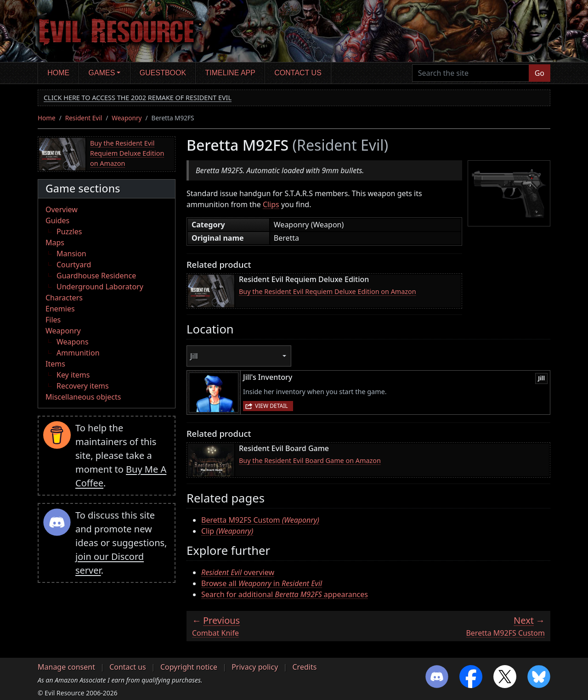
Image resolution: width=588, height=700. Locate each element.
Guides (57, 220)
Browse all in (262, 583)
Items (55, 364)
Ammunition (78, 353)
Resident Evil (84, 118)
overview (238, 572)
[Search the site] (471, 73)
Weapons (73, 342)
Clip (227, 531)
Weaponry (127, 118)
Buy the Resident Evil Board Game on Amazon (310, 460)
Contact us (298, 73)
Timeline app (230, 73)
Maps (55, 243)
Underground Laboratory (100, 287)
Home (58, 73)
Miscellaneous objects (83, 397)
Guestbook (163, 73)
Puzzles (69, 231)
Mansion (71, 254)
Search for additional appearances (285, 594)
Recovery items (83, 386)
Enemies (60, 309)
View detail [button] (271, 406)
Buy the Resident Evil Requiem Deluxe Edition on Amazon (127, 153)
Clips (271, 204)
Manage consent (66, 667)
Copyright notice (189, 667)
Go (540, 73)
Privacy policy (255, 667)
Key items (73, 375)
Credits (304, 667)
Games (102, 73)
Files (53, 320)
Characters (64, 298)
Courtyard (74, 265)
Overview (62, 209)
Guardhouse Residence (96, 276)
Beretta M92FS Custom (260, 520)
